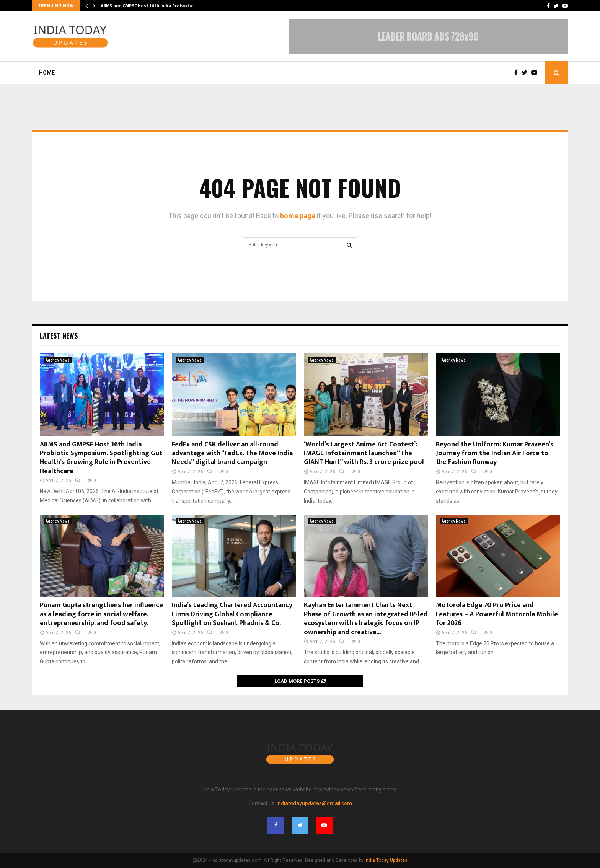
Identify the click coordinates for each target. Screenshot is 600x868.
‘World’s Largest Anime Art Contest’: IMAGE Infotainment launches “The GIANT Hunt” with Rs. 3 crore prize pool (364, 454)
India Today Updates (386, 860)
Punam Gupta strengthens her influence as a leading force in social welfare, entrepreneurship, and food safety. (101, 614)
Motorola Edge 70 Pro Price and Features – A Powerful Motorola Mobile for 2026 (497, 614)
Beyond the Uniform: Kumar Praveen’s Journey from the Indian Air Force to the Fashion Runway (495, 454)
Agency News (58, 360)
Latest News (59, 335)
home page (298, 216)
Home (47, 73)
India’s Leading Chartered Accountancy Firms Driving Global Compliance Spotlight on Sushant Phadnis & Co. (232, 614)
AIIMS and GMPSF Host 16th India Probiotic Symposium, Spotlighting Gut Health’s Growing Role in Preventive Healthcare (101, 458)
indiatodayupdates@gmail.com (314, 803)
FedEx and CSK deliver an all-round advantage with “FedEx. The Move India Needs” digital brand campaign (232, 454)
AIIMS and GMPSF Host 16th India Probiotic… (149, 6)
